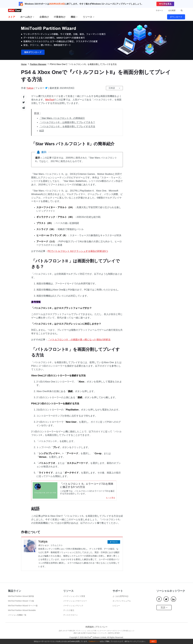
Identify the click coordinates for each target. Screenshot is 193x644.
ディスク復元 (69, 613)
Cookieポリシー (94, 641)
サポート (159, 10)
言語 (164, 610)
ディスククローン (71, 617)
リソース (89, 17)
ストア (12, 17)
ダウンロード (176, 17)
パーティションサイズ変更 (74, 599)
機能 (74, 17)
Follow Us (115, 544)
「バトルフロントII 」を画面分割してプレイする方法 (67, 126)
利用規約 (90, 629)
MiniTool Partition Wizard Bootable (22, 613)
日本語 (112, 88)
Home (24, 64)
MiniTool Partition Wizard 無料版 (21, 599)
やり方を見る (165, 4)
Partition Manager (38, 64)
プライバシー (101, 629)
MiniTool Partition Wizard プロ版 (21, 603)
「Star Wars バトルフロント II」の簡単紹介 (62, 118)
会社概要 (172, 10)
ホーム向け (27, 17)
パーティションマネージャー (75, 603)
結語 (42, 131)
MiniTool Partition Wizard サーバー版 (23, 608)
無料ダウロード (96, 40)
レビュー (116, 608)
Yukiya (30, 88)
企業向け (44, 17)
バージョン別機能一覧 (17, 617)
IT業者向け (60, 17)
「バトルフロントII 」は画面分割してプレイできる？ (67, 122)
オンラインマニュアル (122, 603)
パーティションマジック (73, 608)
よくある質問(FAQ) (120, 599)
